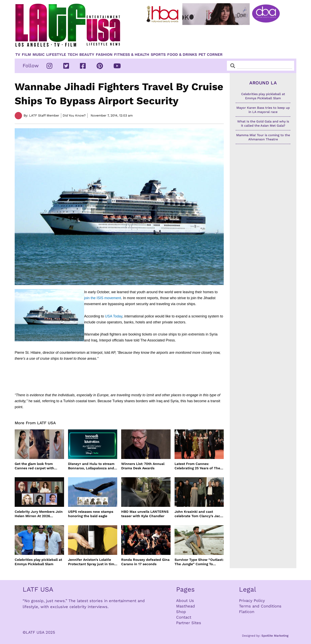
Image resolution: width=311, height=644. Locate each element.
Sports (158, 55)
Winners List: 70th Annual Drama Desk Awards (143, 466)
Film (26, 55)
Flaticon (247, 612)
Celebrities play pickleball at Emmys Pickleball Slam (38, 562)
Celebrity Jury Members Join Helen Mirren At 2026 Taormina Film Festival (39, 514)
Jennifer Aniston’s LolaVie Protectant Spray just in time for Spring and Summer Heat (92, 562)
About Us (185, 601)
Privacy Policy (252, 601)
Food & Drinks (182, 55)
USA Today (114, 316)
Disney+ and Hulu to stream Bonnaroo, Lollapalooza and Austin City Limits (91, 466)
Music (39, 55)
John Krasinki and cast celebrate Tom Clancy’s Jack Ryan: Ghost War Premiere (198, 514)
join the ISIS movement (103, 298)
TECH (73, 55)
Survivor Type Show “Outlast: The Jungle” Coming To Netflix (199, 562)
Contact (184, 617)
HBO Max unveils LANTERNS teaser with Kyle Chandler (145, 514)
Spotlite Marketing (275, 636)
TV (18, 55)
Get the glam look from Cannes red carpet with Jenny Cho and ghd (34, 466)
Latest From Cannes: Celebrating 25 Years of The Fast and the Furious (197, 466)
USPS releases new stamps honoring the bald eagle (91, 514)
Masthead (186, 606)
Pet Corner (211, 55)
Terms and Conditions (260, 606)
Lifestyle (56, 55)
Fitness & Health (132, 55)
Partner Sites (189, 623)
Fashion (104, 55)
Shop (181, 612)
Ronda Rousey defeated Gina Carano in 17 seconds (145, 562)
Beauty (87, 55)
